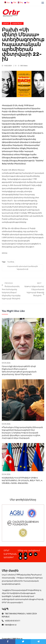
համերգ (11, 262)
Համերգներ (17, 24)
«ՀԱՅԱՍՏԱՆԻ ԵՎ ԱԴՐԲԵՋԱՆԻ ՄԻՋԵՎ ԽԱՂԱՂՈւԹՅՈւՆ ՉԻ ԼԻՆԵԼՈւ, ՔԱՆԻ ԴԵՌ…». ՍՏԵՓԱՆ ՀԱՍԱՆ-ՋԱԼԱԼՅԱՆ (22, 480)
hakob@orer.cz (11, 625)
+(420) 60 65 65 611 (13, 621)
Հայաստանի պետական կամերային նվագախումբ (23, 268)
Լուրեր (6, 24)
